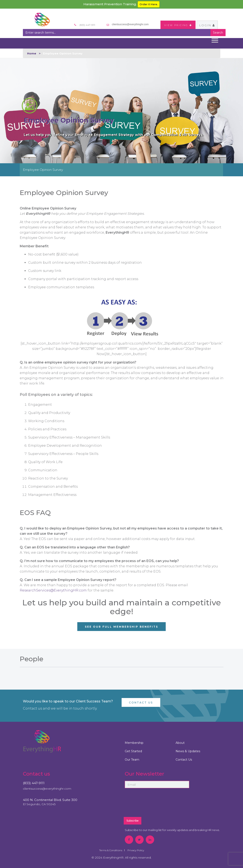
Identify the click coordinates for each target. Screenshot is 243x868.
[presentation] (167, 804)
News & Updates (188, 751)
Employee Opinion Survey (43, 170)
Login (207, 25)
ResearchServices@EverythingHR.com (53, 590)
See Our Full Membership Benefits (121, 627)
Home (32, 53)
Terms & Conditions (111, 850)
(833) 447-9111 (34, 783)
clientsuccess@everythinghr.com (130, 24)
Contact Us (141, 703)
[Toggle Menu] (215, 40)
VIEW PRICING (178, 25)
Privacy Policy (136, 850)
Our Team (132, 760)
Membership (134, 743)
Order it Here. (149, 4)
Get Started (133, 751)
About (180, 743)
